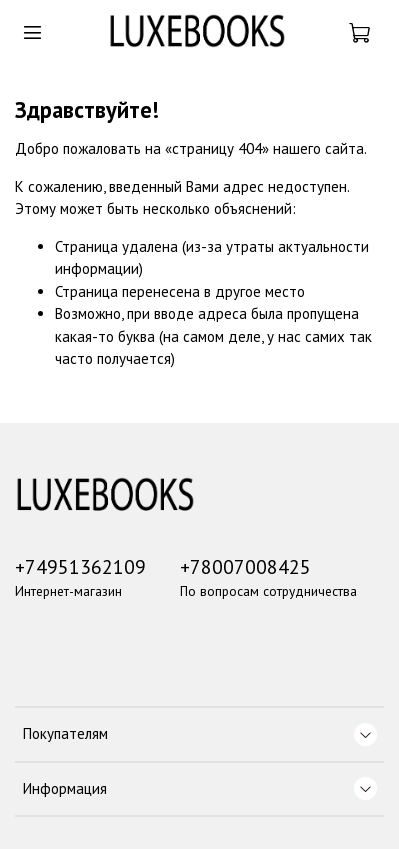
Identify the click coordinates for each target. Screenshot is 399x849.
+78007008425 (245, 566)
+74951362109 (80, 566)
